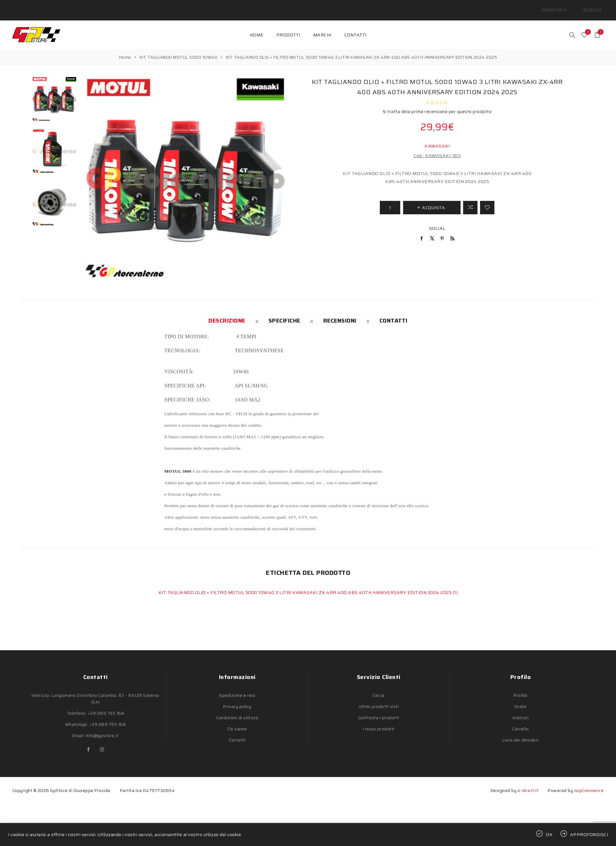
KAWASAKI (437, 138)
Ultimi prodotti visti (379, 699)
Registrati (563, 6)
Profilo (521, 688)
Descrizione (227, 313)
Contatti (394, 313)
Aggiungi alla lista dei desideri (487, 200)
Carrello (520, 722)
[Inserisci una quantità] (390, 200)
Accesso (595, 6)
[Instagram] (102, 742)
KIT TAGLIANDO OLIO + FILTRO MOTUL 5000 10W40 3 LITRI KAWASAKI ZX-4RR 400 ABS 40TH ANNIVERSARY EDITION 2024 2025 (306, 585)
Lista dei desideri (521, 733)
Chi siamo (237, 722)
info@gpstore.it (102, 728)
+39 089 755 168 (106, 706)
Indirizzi (521, 710)
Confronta (470, 200)
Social (437, 221)
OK (549, 835)
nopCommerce (589, 783)
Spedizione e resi (237, 688)
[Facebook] (89, 742)
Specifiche (284, 313)
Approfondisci (589, 835)
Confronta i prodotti (379, 710)
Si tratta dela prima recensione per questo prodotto (437, 104)
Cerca (379, 688)
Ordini (521, 699)
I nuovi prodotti (379, 722)
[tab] (227, 313)
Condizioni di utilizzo (237, 710)
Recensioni (340, 313)
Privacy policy (237, 699)
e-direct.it (528, 783)
